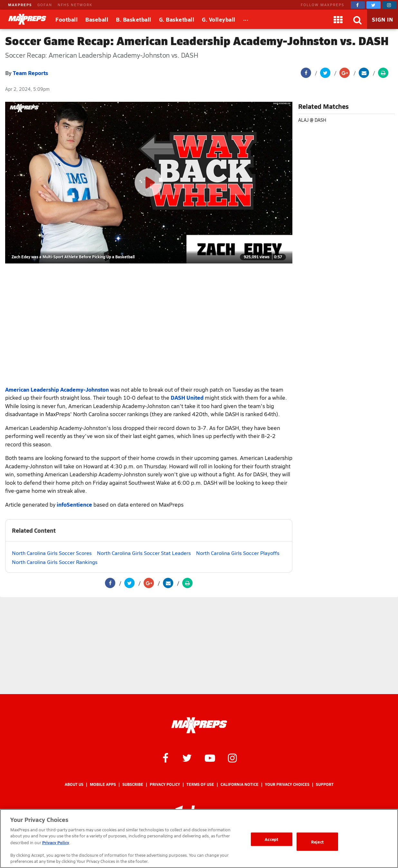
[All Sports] (246, 19)
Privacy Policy (165, 784)
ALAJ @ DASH (312, 120)
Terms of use (200, 784)
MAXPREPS (20, 5)
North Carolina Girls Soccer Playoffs (238, 553)
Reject (317, 842)
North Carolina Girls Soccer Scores (52, 553)
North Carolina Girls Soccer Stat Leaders (144, 553)
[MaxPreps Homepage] (199, 725)
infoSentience (74, 504)
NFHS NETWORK (75, 5)
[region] (199, 839)
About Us (74, 784)
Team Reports (30, 73)
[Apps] (338, 19)
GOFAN (45, 5)
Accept (271, 839)
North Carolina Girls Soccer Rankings (55, 562)
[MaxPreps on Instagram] (389, 5)
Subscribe (133, 784)
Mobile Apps (103, 784)
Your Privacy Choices (287, 784)
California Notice (240, 784)
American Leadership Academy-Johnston (57, 389)
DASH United (187, 397)
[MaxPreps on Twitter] (374, 5)
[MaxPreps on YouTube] (210, 758)
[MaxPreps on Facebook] (358, 5)
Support (325, 784)
